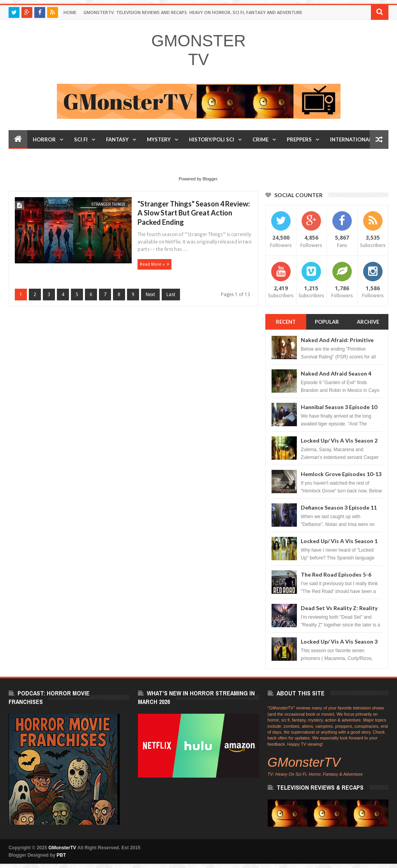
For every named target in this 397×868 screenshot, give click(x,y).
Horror (44, 139)
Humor (24, 158)
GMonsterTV (198, 50)
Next (150, 295)
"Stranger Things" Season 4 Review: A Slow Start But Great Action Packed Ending (194, 213)
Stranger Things (109, 204)
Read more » (152, 264)
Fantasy (117, 139)
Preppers (299, 139)
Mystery (159, 139)
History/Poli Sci (212, 139)
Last (171, 295)
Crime (260, 139)
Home (70, 12)
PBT (61, 855)
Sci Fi (81, 139)
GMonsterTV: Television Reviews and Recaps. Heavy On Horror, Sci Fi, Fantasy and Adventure (193, 12)
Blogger (210, 179)
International (351, 139)
